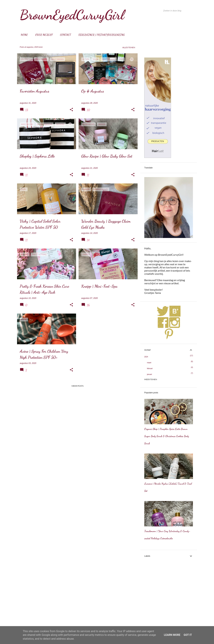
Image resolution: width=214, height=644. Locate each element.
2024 (146, 357)
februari (150, 368)
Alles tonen (129, 47)
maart (149, 363)
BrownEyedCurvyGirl (72, 15)
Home (23, 35)
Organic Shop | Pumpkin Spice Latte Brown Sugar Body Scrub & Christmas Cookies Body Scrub (167, 436)
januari (149, 374)
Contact (65, 35)
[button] (71, 110)
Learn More (172, 635)
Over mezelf (43, 35)
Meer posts (77, 386)
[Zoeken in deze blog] (179, 11)
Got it (188, 635)
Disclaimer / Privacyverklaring (100, 35)
